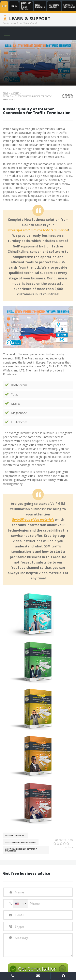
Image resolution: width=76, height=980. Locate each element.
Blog (6, 93)
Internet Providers (15, 836)
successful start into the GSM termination (38, 230)
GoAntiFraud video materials (33, 520)
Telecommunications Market (21, 842)
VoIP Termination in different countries (21, 850)
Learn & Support (30, 18)
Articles (15, 93)
